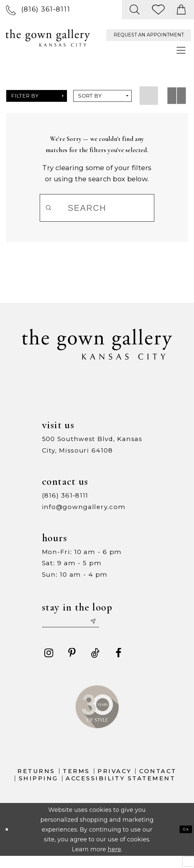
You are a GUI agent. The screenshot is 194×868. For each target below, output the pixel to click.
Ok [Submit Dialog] (182, 841)
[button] (37, 96)
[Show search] (135, 10)
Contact (158, 782)
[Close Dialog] (10, 841)
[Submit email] (123, 630)
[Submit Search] (54, 208)
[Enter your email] (87, 630)
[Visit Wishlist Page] (159, 10)
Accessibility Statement (120, 790)
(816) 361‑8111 (65, 500)
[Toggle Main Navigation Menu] (181, 51)
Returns (36, 782)
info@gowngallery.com (84, 512)
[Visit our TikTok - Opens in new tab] (95, 665)
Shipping (38, 790)
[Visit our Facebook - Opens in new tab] (119, 665)
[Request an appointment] (149, 35)
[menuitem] (38, 10)
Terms (76, 782)
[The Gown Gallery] (48, 38)
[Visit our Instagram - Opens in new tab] (49, 665)
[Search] (97, 208)
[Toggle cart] (182, 10)
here (114, 861)
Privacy (114, 782)
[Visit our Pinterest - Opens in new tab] (72, 665)
